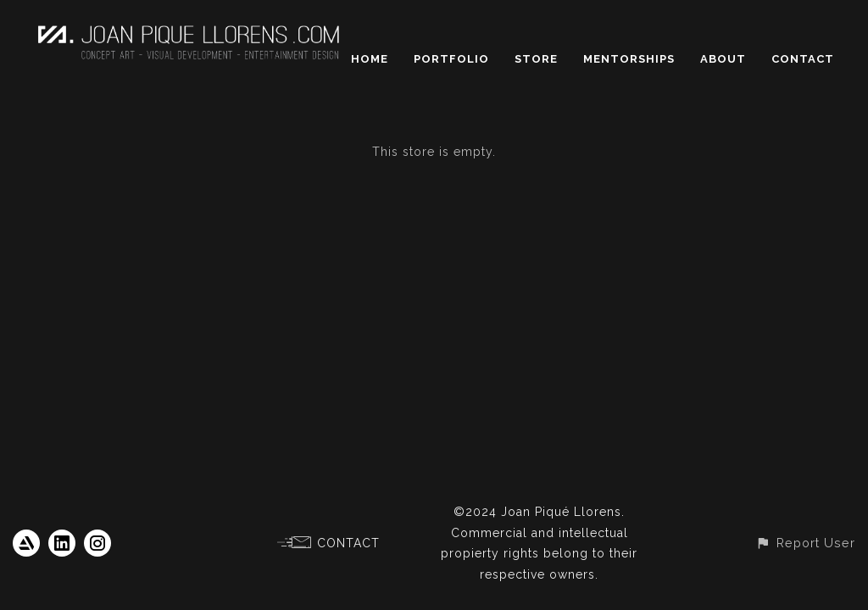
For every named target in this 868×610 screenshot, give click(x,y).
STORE (536, 59)
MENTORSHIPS (629, 59)
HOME (370, 59)
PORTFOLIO (451, 59)
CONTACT (803, 59)
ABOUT (723, 59)
